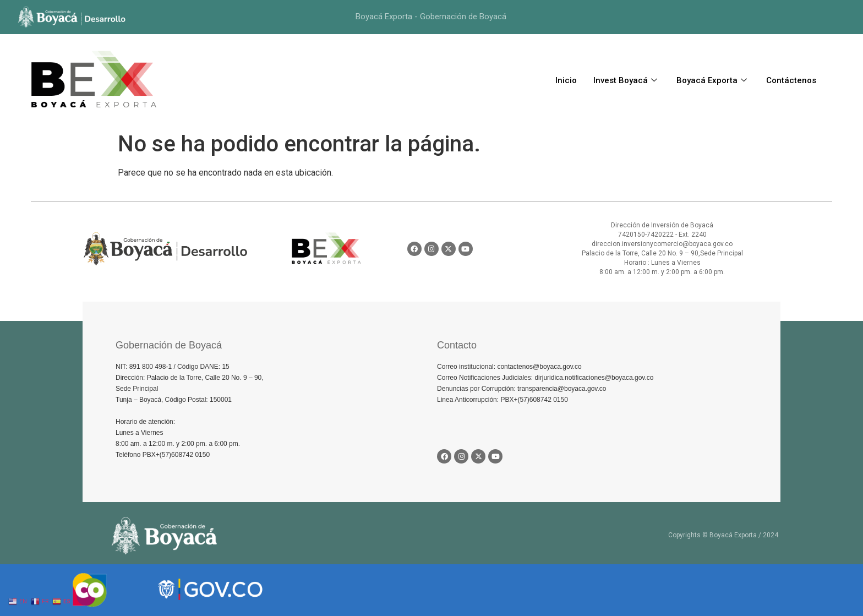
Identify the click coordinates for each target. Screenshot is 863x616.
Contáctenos (791, 80)
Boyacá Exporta (713, 80)
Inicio (566, 80)
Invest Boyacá (627, 80)
